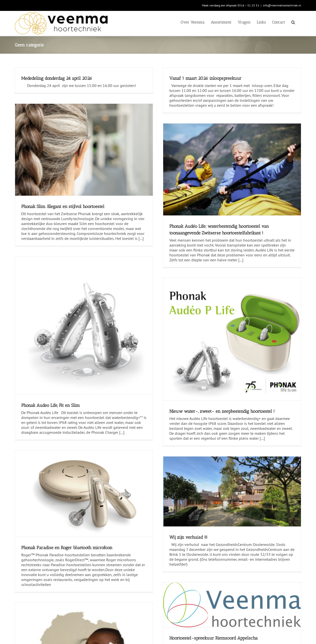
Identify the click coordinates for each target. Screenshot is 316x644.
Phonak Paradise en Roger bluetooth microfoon (67, 369)
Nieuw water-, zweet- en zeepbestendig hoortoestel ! (259, 353)
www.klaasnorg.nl (120, 640)
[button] (293, 22)
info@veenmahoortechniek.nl (282, 5)
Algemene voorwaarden (133, 595)
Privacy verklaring (128, 604)
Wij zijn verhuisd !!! (138, 405)
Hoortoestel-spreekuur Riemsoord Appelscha (250, 443)
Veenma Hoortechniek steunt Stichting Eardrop (66, 571)
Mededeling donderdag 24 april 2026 (57, 78)
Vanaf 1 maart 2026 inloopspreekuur (155, 78)
